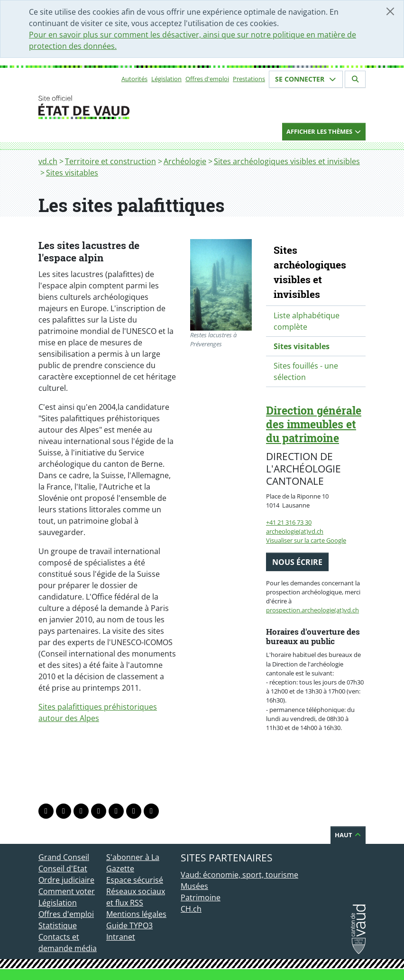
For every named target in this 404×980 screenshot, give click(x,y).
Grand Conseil (64, 857)
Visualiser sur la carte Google (306, 540)
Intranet (121, 937)
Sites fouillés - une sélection (306, 371)
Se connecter (306, 79)
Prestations (249, 79)
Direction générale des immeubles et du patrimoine (314, 424)
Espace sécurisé (135, 880)
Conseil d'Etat (63, 869)
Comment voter (67, 891)
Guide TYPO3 (129, 925)
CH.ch (191, 909)
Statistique (58, 925)
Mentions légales (136, 914)
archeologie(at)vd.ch (295, 531)
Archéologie (185, 161)
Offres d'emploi (207, 79)
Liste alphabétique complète (307, 321)
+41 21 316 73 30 (289, 522)
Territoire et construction (110, 161)
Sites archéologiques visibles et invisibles (287, 161)
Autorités (134, 79)
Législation (166, 79)
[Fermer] (390, 11)
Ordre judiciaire (66, 880)
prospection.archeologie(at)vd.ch (312, 610)
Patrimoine (201, 897)
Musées (194, 886)
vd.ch (48, 161)
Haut (348, 835)
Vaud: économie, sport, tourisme (239, 875)
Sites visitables (72, 173)
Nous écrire (297, 562)
